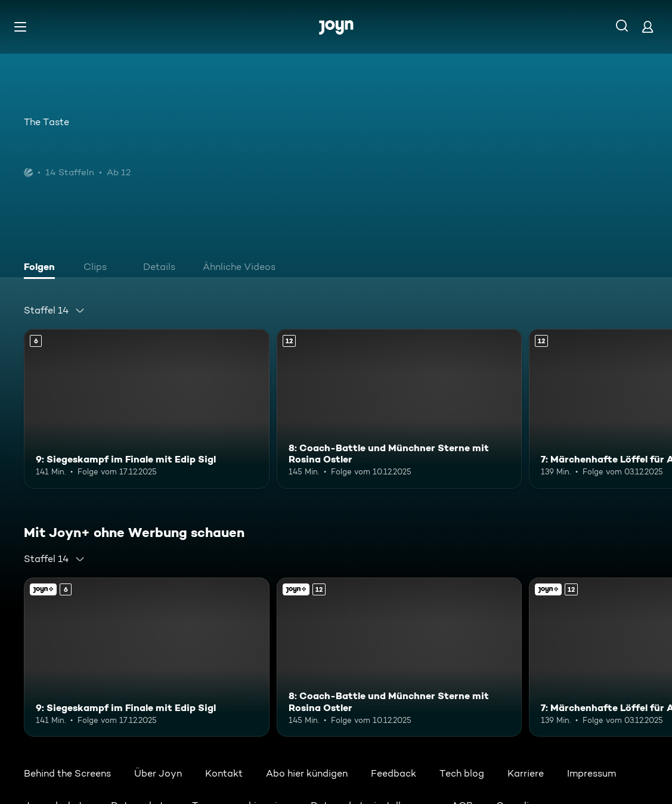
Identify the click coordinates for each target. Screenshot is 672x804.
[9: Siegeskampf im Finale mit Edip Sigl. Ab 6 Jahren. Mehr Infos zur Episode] (147, 409)
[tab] (42, 268)
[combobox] (55, 311)
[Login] (648, 27)
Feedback (394, 773)
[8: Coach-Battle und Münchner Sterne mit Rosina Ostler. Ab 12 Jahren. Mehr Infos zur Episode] (400, 409)
